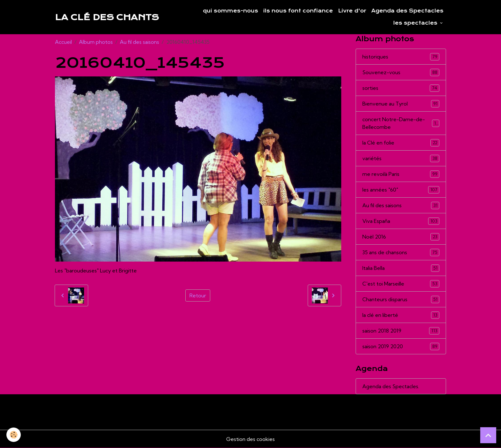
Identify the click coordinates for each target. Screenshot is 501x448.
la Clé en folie (401, 143)
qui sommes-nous (231, 11)
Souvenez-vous (401, 72)
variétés (401, 158)
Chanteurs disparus (401, 299)
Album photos (96, 42)
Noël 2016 (401, 237)
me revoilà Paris (401, 174)
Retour (198, 295)
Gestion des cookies (250, 439)
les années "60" (401, 190)
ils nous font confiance (298, 11)
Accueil (63, 42)
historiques (401, 57)
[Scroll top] (488, 435)
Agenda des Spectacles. (391, 386)
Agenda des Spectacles (407, 11)
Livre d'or (352, 11)
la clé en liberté (401, 315)
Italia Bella (401, 268)
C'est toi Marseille (401, 284)
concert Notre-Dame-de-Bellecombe (401, 123)
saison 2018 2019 (401, 331)
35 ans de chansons (401, 252)
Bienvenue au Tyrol (401, 104)
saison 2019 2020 (401, 346)
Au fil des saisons (139, 42)
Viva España (401, 221)
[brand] (107, 17)
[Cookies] (14, 435)
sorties (401, 88)
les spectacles (416, 23)
